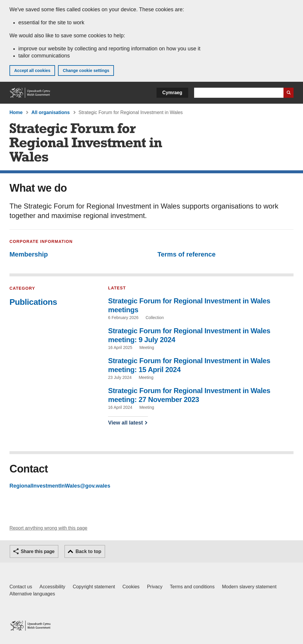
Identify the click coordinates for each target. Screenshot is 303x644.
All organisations (51, 112)
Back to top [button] (88, 551)
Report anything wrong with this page (48, 528)
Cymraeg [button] (172, 93)
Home (16, 112)
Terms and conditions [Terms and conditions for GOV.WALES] (192, 587)
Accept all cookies (32, 71)
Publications (33, 302)
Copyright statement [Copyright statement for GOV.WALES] (94, 587)
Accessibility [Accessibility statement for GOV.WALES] (52, 587)
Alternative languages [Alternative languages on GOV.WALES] (32, 594)
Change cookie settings (86, 71)
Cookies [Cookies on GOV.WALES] (131, 587)
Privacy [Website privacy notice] (155, 587)
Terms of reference (186, 254)
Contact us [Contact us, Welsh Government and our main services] (21, 587)
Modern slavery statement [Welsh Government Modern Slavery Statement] (249, 587)
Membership (29, 254)
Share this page (38, 551)
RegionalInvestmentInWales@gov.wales (60, 486)
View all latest (125, 423)
